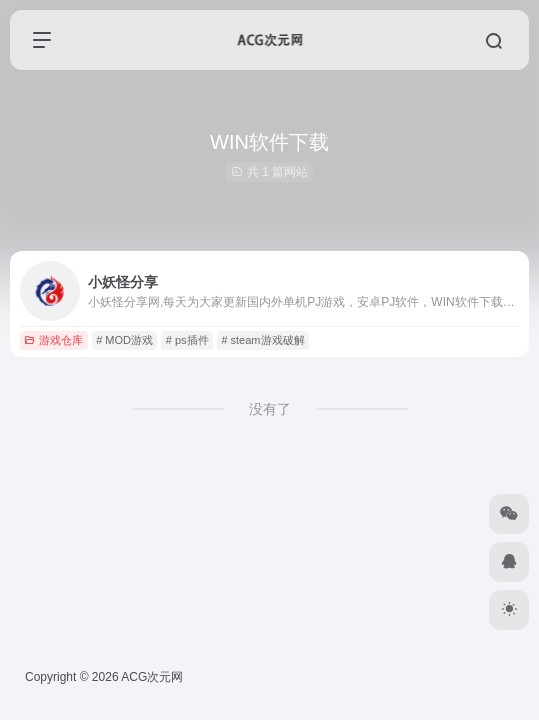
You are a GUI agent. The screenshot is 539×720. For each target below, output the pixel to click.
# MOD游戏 (124, 340)
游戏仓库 (53, 340)
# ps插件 (187, 340)
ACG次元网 (152, 677)
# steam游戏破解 (262, 340)
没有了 (270, 409)
